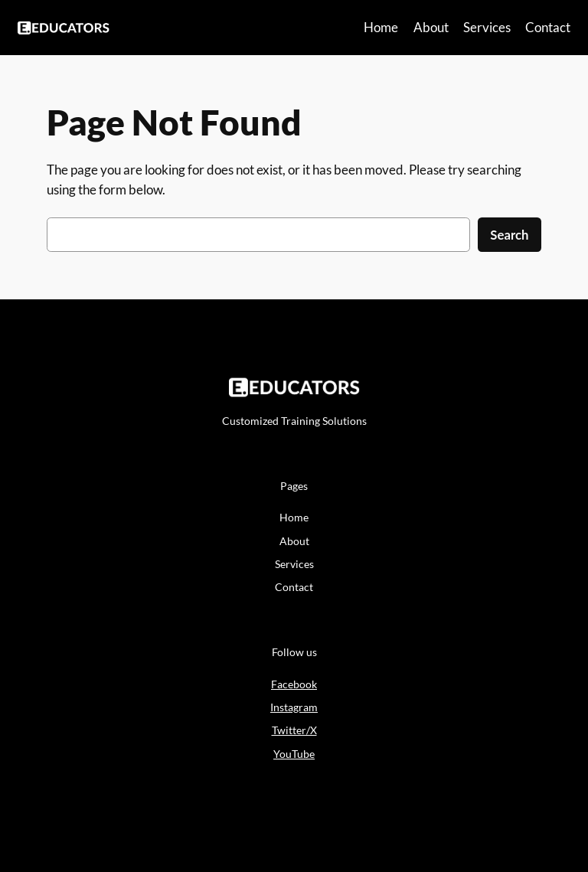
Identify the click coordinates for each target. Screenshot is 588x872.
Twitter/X (294, 730)
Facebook (294, 684)
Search (509, 235)
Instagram (294, 707)
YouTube (294, 754)
